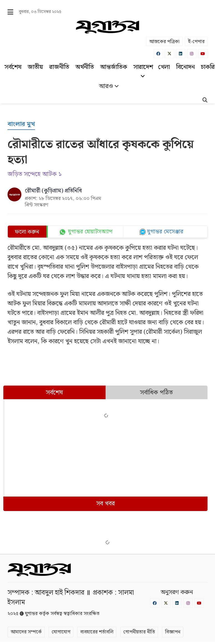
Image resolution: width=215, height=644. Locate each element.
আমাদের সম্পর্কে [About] (26, 632)
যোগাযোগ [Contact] (61, 632)
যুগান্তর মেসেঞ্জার (165, 232)
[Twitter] (169, 54)
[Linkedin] (181, 54)
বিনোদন (185, 67)
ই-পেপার (196, 42)
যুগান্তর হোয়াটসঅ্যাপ (90, 232)
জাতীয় (35, 67)
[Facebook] (158, 54)
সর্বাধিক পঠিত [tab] (156, 393)
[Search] (205, 101)
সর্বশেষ (13, 67)
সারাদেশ (143, 70)
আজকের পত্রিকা (164, 42)
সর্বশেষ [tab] (54, 393)
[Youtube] (203, 54)
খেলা (164, 67)
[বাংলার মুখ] (21, 124)
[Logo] (107, 27)
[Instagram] (192, 54)
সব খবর (106, 504)
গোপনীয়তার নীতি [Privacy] (139, 632)
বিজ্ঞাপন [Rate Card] (173, 632)
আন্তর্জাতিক (114, 67)
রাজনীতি (59, 67)
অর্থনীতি (85, 67)
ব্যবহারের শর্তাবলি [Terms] (97, 632)
